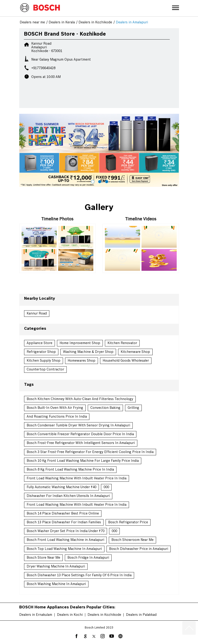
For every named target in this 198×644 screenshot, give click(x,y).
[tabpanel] (99, 150)
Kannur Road (37, 314)
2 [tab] (99, 181)
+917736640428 (43, 68)
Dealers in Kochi (70, 615)
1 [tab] (92, 181)
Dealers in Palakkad (141, 615)
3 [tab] (106, 181)
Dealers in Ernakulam (36, 615)
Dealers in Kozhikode (104, 615)
